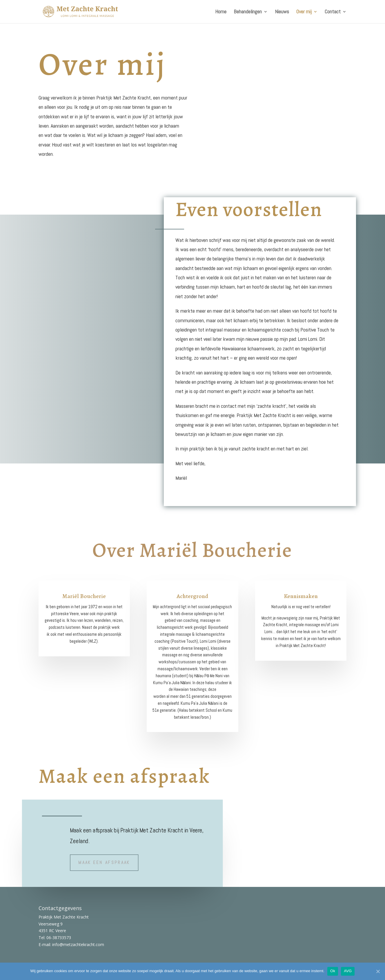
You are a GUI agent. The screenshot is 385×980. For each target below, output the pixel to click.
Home (221, 12)
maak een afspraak (104, 862)
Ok (333, 971)
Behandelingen (248, 12)
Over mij (304, 12)
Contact (333, 12)
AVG (348, 971)
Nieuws (282, 12)
